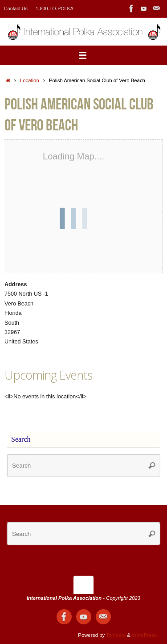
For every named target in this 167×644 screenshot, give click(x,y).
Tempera (116, 635)
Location (30, 80)
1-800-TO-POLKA (55, 8)
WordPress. (145, 635)
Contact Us (16, 8)
